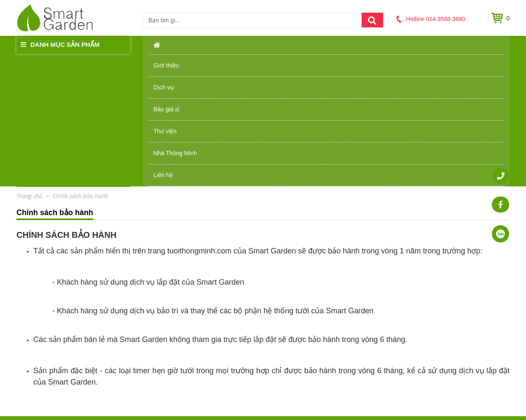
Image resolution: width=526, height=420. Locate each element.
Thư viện (347, 44)
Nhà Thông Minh (410, 44)
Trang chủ (199, 308)
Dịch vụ (244, 44)
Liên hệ (471, 44)
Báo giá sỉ (295, 44)
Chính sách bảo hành (297, 317)
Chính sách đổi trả (293, 326)
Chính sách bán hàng (297, 308)
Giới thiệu (193, 44)
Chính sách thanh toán (299, 334)
